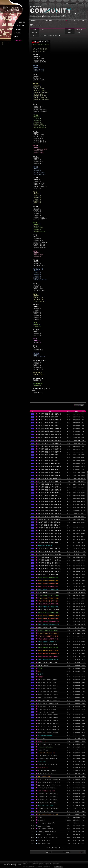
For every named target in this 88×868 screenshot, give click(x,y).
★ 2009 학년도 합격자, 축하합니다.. (47, 802)
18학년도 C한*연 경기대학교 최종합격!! (48, 709)
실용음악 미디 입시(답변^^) (45, 826)
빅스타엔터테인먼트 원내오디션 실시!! (48, 764)
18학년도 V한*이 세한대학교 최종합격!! (48, 721)
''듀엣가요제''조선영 (43, 750)
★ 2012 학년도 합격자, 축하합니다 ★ (48, 794)
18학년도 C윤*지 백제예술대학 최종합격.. (49, 700)
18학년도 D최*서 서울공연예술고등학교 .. (49, 732)
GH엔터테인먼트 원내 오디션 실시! (47, 770)
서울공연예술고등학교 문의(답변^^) (47, 832)
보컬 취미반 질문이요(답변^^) (45, 829)
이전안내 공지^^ (42, 738)
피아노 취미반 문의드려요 (44, 841)
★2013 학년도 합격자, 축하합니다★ (47, 788)
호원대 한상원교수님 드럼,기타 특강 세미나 (49, 782)
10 (63, 848)
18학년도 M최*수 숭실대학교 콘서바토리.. (49, 729)
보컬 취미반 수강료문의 (44, 843)
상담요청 (40, 817)
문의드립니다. (41, 820)
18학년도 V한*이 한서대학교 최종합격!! (48, 718)
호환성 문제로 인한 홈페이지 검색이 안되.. (49, 744)
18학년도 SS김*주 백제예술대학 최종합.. (48, 703)
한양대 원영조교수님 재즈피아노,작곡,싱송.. (49, 785)
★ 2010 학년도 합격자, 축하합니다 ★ (48, 800)
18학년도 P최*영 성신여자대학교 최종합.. (49, 691)
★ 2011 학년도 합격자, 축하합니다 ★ (48, 797)
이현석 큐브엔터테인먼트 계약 (46, 811)
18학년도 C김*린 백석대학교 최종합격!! (48, 706)
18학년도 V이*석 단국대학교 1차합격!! (48, 694)
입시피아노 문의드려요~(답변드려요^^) (48, 838)
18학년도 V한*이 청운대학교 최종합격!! (48, 715)
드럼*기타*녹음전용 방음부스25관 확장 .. (48, 808)
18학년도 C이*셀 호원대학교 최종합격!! (48, 683)
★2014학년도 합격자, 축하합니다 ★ (47, 773)
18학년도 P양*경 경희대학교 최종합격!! (48, 689)
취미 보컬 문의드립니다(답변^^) (46, 823)
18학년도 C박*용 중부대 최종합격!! (47, 712)
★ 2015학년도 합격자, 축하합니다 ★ (47, 759)
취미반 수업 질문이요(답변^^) (46, 835)
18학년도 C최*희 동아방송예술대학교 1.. (48, 686)
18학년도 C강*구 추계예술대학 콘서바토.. (49, 724)
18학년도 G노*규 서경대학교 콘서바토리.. (49, 727)
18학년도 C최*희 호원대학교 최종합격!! (48, 680)
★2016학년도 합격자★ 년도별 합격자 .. (48, 756)
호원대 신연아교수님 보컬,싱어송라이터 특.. (49, 779)
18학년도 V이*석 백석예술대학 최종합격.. (49, 697)
